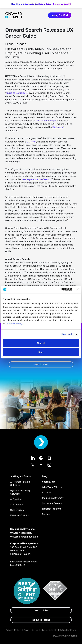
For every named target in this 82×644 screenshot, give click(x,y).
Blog (45, 476)
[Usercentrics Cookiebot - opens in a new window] (60, 290)
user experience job (46, 121)
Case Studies (17, 510)
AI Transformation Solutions (20, 483)
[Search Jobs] (41, 364)
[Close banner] (78, 290)
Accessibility (48, 630)
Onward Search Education (24, 537)
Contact (46, 514)
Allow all (41, 343)
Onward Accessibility (21, 533)
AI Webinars (16, 505)
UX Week (31, 142)
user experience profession (36, 179)
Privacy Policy (13, 630)
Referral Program (51, 509)
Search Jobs (49, 482)
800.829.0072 (18, 565)
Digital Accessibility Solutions (20, 492)
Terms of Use (31, 630)
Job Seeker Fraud (67, 630)
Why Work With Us (52, 487)
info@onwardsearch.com (24, 562)
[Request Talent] (41, 620)
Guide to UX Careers (17, 93)
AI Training (16, 499)
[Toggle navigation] (75, 15)
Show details (67, 334)
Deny (41, 352)
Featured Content (20, 515)
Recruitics (58, 127)
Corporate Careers (52, 503)
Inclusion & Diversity (53, 498)
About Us (47, 493)
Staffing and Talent (21, 476)
